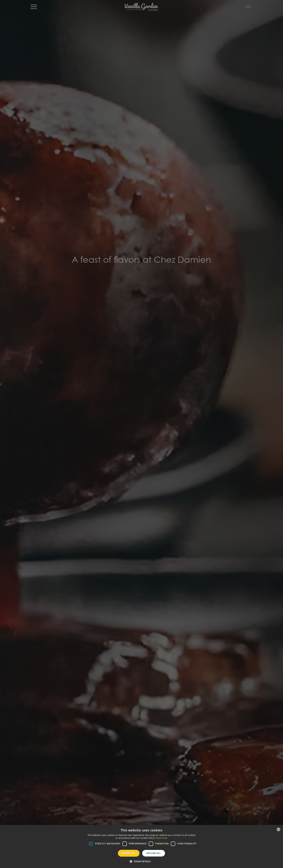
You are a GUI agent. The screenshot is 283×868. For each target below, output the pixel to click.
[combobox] (278, 829)
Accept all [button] (129, 853)
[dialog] (141, 846)
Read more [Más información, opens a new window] (162, 838)
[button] (141, 862)
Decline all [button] (154, 853)
